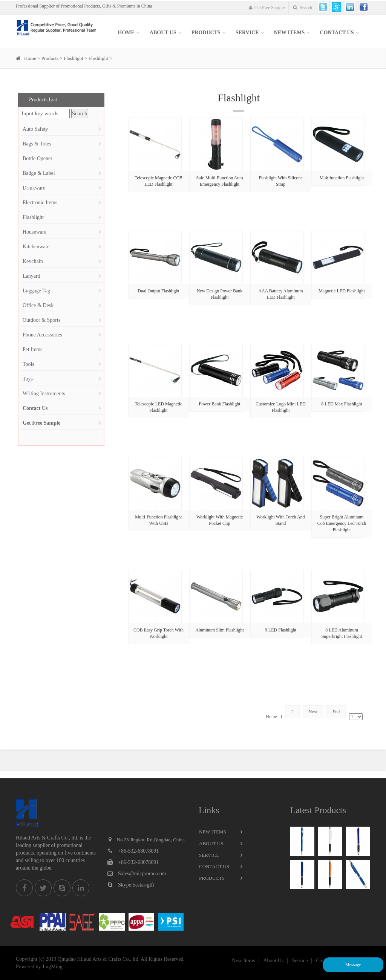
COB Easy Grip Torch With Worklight (159, 633)
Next (313, 712)
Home (126, 33)
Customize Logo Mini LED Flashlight (280, 407)
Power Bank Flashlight (220, 404)
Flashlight (74, 58)
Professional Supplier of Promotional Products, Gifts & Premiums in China (84, 6)
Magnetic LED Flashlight (342, 291)
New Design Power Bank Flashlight (220, 294)
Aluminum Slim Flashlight (220, 630)
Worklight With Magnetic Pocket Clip (220, 520)
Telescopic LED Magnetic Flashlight (159, 407)
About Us (163, 33)
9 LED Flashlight (281, 630)
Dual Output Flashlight (159, 291)
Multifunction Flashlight (342, 178)
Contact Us (337, 33)
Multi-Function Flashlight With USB (158, 520)
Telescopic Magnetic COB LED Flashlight (159, 181)
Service (209, 855)
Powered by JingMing (39, 967)
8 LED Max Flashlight (342, 404)
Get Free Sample (267, 8)
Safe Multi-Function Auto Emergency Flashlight (220, 181)
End (336, 712)
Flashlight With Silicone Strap (281, 181)
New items (289, 33)
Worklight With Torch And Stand (280, 520)
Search (303, 8)
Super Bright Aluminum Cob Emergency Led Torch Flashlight (342, 523)
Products (206, 33)
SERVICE (247, 33)
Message (353, 965)
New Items (213, 832)
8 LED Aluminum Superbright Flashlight (342, 633)
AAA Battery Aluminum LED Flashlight (281, 294)
